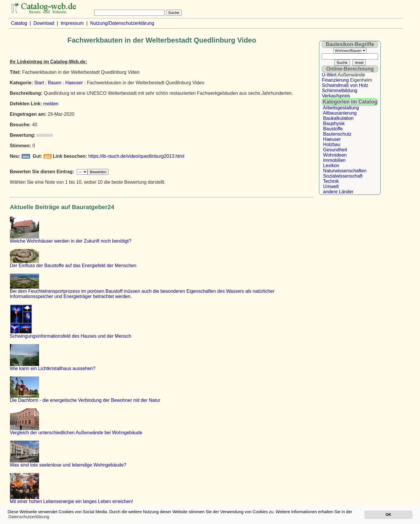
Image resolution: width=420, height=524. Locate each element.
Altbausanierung (340, 113)
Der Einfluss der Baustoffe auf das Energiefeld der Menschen (73, 265)
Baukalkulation (338, 118)
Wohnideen (335, 155)
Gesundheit (335, 150)
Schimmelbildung (339, 91)
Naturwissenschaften (345, 171)
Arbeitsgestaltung (341, 108)
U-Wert (329, 75)
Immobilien (334, 160)
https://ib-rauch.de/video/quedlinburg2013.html (136, 156)
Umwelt (331, 186)
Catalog (19, 23)
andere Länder (338, 192)
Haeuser (74, 83)
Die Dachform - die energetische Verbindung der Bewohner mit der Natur (85, 400)
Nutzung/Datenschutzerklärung (122, 23)
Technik (331, 181)
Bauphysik (334, 123)
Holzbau (332, 144)
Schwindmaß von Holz (345, 85)
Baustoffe (333, 129)
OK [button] (388, 515)
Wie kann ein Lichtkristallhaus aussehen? (53, 368)
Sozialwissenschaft (343, 176)
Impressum (72, 23)
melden (51, 104)
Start (39, 83)
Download (44, 23)
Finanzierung (335, 80)
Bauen (55, 83)
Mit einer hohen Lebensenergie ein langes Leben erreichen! (72, 501)
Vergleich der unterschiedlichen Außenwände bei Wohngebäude (76, 433)
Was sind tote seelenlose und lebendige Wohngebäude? (68, 465)
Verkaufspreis (336, 96)
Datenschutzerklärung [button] (29, 517)
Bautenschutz (337, 134)
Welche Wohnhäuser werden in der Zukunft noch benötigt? (71, 241)
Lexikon (331, 165)
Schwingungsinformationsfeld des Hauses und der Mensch (71, 336)
